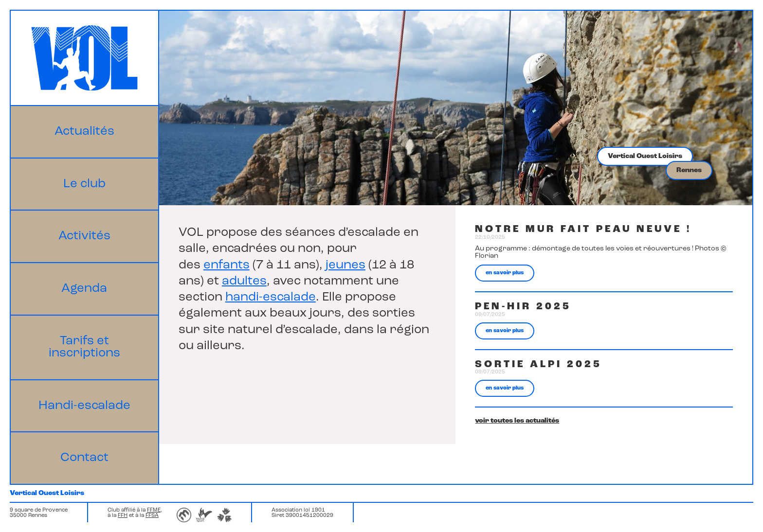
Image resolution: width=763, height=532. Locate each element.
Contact (84, 458)
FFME (154, 510)
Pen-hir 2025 (523, 307)
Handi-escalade (84, 406)
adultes (244, 281)
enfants (227, 265)
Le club (84, 184)
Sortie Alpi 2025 (538, 364)
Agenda (84, 289)
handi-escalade (271, 297)
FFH (123, 516)
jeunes (345, 265)
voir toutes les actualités (517, 421)
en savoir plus (505, 273)
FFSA (152, 516)
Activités (84, 236)
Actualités (84, 132)
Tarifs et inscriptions (84, 347)
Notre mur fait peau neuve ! (583, 229)
